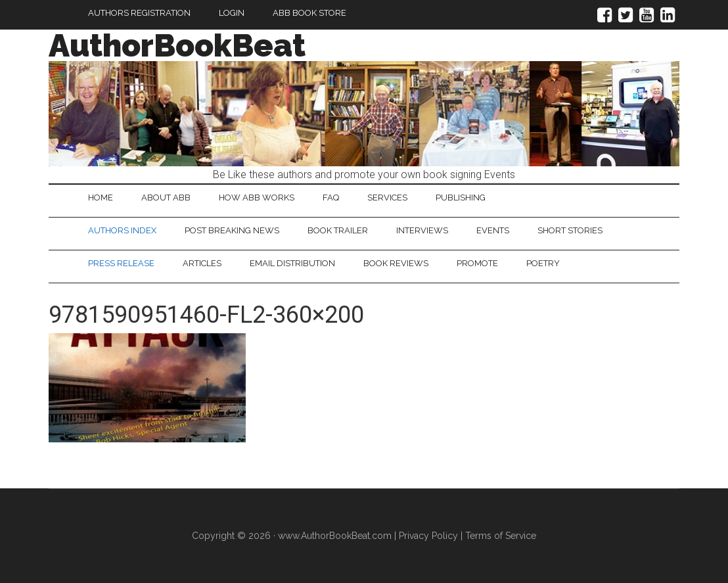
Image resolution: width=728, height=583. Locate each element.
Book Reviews (396, 263)
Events (493, 230)
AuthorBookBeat (177, 45)
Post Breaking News (232, 230)
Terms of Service (501, 536)
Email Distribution (292, 263)
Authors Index (122, 230)
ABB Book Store (309, 13)
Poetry (543, 263)
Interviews (422, 230)
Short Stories (570, 230)
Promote (477, 263)
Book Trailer (338, 230)
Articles (202, 263)
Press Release (121, 263)
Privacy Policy (428, 536)
